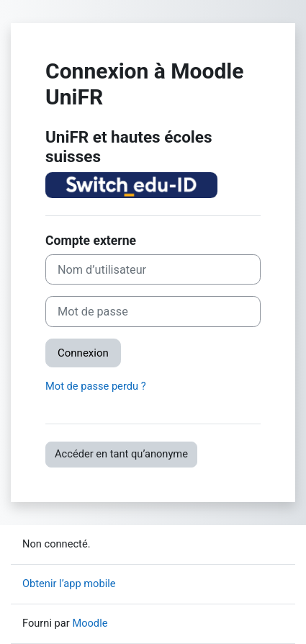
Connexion (83, 353)
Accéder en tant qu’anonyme (121, 454)
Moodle (90, 623)
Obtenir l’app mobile (69, 583)
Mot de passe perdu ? (96, 386)
